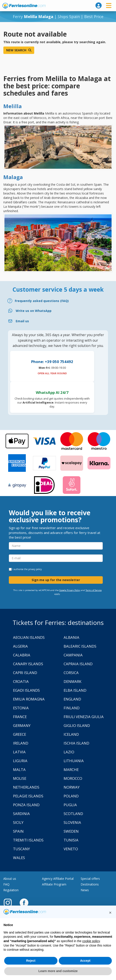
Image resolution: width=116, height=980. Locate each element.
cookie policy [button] (91, 941)
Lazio (69, 752)
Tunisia (71, 840)
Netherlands (26, 787)
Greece (20, 734)
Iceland (71, 734)
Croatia (21, 681)
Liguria (20, 761)
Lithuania (74, 761)
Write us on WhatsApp (34, 311)
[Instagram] (10, 902)
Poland (71, 796)
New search (19, 50)
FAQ (6, 884)
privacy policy (35, 569)
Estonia (21, 708)
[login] (99, 6)
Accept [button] (85, 961)
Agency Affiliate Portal (58, 879)
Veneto (71, 849)
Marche (71, 770)
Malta (19, 770)
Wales (19, 858)
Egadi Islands (26, 690)
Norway (72, 787)
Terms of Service (94, 590)
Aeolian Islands (29, 637)
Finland (72, 708)
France (20, 717)
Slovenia (72, 822)
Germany (22, 725)
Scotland (73, 814)
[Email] (58, 321)
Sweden (71, 831)
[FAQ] (58, 301)
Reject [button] (31, 961)
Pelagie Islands (28, 796)
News (85, 890)
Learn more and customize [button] (58, 971)
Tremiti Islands (28, 840)
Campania (73, 655)
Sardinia (21, 814)
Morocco (73, 778)
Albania (71, 637)
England (72, 699)
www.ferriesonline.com (24, 6)
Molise (20, 778)
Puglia (70, 805)
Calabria (22, 655)
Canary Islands (28, 664)
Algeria (20, 646)
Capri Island (25, 673)
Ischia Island (76, 743)
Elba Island (75, 690)
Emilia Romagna (29, 699)
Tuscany (21, 849)
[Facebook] (24, 902)
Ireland (21, 743)
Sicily (18, 822)
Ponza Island (26, 805)
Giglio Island (77, 725)
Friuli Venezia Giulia (84, 717)
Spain (18, 831)
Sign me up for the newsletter (56, 580)
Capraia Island (78, 664)
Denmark (72, 681)
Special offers (90, 879)
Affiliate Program (54, 884)
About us (10, 879)
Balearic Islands (80, 646)
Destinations (90, 884)
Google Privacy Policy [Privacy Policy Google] (70, 590)
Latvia (19, 752)
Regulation (11, 890)
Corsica (71, 673)
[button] (110, 913)
